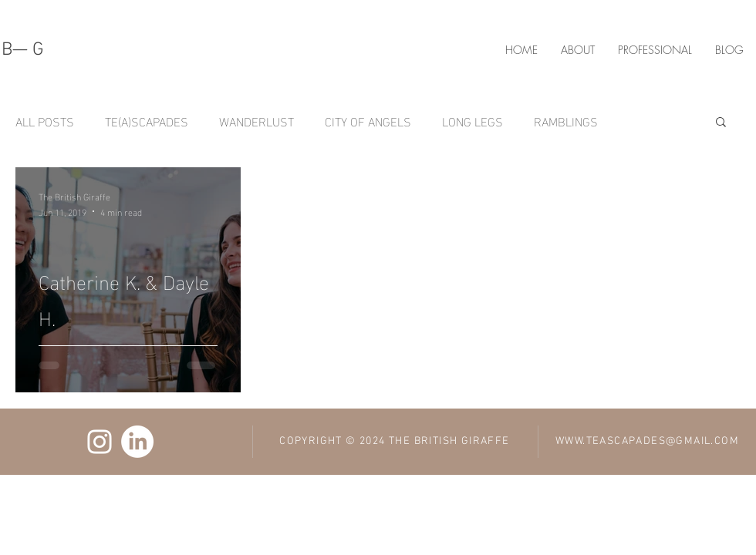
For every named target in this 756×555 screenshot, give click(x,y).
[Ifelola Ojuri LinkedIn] (137, 442)
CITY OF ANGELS (368, 121)
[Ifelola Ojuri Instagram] (100, 442)
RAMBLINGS (566, 121)
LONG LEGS (472, 121)
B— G (23, 50)
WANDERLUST (256, 121)
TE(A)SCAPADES (147, 121)
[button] (721, 123)
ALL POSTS (45, 121)
